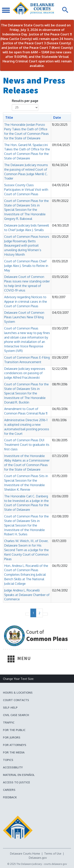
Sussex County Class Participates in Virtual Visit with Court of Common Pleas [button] (26, 190)
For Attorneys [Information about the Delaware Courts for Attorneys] (15, 745)
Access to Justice (16, 782)
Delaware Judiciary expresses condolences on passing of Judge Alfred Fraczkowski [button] (25, 373)
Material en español (19, 775)
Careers (9, 790)
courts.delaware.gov (55, 864)
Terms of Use (53, 854)
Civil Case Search (16, 715)
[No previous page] (28, 614)
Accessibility (13, 767)
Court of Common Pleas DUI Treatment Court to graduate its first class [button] (27, 445)
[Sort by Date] (58, 118)
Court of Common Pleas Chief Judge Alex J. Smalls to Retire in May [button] (26, 266)
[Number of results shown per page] (25, 107)
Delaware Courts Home (25, 854)
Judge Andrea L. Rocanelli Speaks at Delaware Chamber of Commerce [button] (27, 595)
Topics (8, 760)
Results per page (25, 101)
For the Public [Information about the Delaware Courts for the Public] (14, 730)
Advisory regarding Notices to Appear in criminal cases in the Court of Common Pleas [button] (26, 302)
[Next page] (45, 614)
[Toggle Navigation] (6, 10)
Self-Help (10, 707)
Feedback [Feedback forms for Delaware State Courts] (10, 797)
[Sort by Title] (10, 118)
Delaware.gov (38, 858)
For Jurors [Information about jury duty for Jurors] (12, 737)
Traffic (9, 722)
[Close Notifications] (73, 23)
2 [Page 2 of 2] (39, 613)
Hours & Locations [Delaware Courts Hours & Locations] (18, 693)
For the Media (14, 752)
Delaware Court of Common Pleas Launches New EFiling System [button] (24, 317)
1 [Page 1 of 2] (33, 613)
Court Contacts (16, 700)
